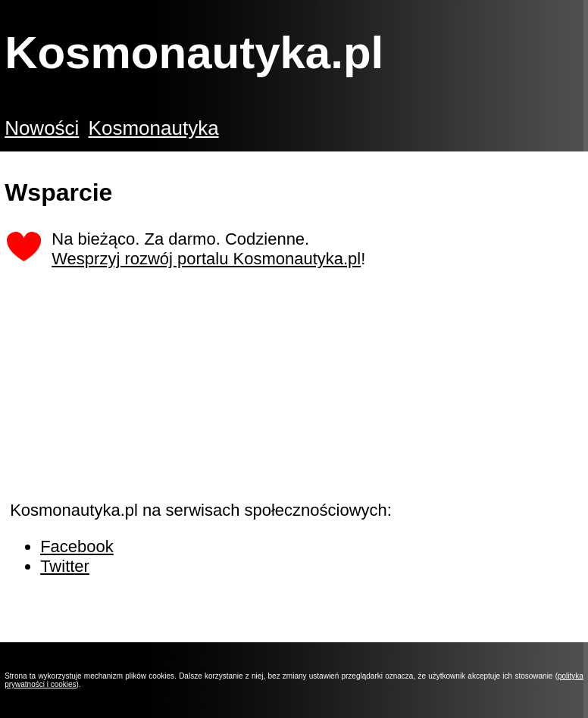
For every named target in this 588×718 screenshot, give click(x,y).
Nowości (42, 128)
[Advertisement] (124, 397)
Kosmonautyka (154, 128)
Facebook (77, 546)
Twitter (65, 566)
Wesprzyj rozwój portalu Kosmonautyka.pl (206, 259)
